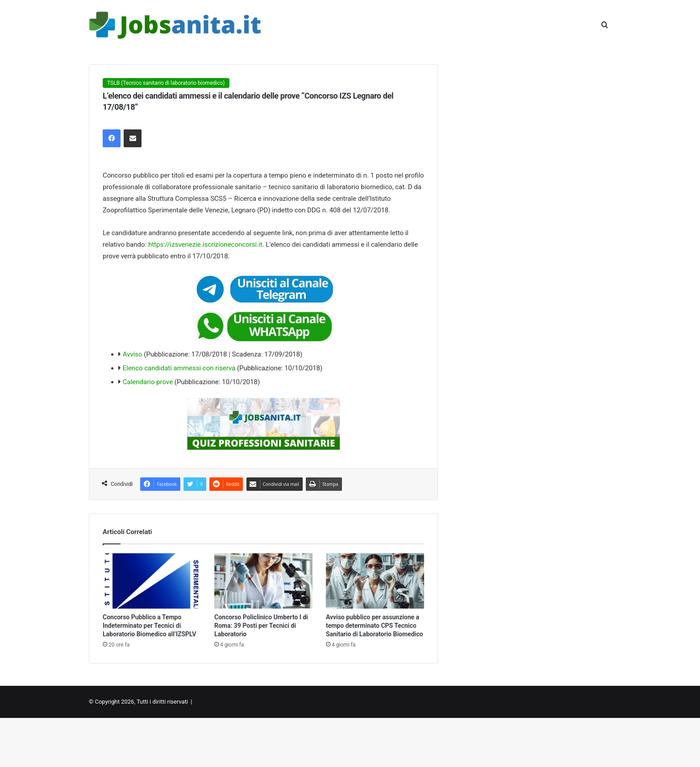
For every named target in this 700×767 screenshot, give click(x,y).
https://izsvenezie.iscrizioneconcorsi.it (205, 245)
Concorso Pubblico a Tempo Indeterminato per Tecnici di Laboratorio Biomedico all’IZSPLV (149, 626)
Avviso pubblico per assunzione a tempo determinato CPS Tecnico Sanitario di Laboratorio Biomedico (374, 626)
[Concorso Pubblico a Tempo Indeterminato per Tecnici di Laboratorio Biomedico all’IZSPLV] (152, 581)
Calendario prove (148, 382)
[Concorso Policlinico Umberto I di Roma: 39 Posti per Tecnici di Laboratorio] (263, 581)
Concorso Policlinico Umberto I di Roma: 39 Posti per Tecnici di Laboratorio (261, 626)
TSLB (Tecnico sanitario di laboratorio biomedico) (166, 83)
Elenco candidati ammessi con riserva (179, 368)
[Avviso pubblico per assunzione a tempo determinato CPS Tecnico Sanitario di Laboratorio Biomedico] (375, 581)
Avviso (133, 354)
